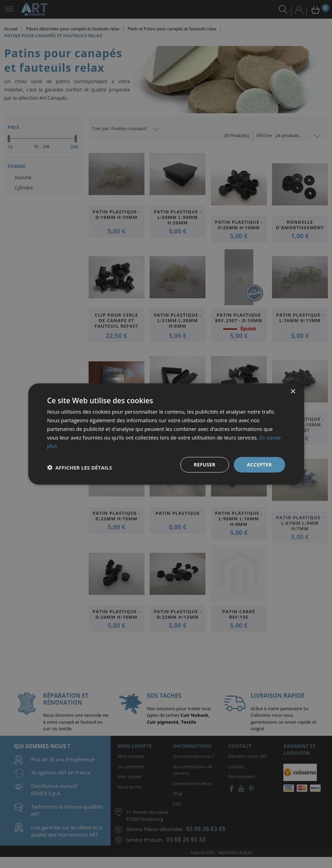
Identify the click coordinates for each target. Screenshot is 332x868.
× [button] (293, 392)
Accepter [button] (259, 465)
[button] (80, 467)
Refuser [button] (205, 465)
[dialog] (166, 434)
